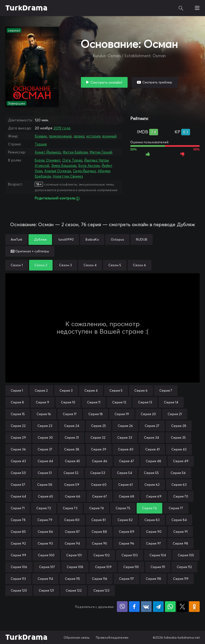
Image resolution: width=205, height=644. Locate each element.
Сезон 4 (90, 265)
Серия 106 (19, 567)
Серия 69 (154, 496)
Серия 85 (18, 532)
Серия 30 (45, 437)
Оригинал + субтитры (30, 251)
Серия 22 (18, 426)
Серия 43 (18, 461)
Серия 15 (18, 414)
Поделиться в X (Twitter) (182, 607)
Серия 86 (45, 532)
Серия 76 (149, 508)
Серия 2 (41, 390)
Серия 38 (72, 449)
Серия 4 (91, 390)
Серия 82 (125, 520)
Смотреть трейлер (157, 82)
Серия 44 (45, 461)
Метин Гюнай (101, 152)
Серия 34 (151, 437)
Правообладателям (112, 637)
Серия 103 (130, 555)
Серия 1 (17, 390)
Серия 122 (74, 590)
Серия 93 (45, 543)
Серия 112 (184, 567)
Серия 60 (99, 485)
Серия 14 (171, 402)
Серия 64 (18, 496)
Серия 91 (180, 532)
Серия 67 (100, 496)
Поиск (181, 8)
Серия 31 (72, 437)
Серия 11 (94, 402)
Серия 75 (123, 508)
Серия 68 (127, 496)
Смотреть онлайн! (106, 82)
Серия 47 (127, 461)
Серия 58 (45, 485)
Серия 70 (181, 496)
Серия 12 (119, 402)
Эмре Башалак (64, 165)
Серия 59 (72, 485)
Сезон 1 (17, 265)
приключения (60, 136)
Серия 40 (126, 449)
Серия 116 (100, 579)
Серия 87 (72, 532)
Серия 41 (152, 449)
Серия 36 (18, 449)
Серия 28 (179, 426)
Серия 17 (70, 414)
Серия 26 (125, 426)
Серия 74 (96, 508)
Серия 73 (70, 508)
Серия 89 (127, 532)
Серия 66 (73, 496)
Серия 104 (158, 555)
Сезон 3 (65, 265)
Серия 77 (176, 508)
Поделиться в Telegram (158, 607)
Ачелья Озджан (58, 171)
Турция (41, 144)
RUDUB (142, 239)
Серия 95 (99, 543)
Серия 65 (46, 496)
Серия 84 (179, 520)
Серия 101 (74, 555)
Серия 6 (141, 390)
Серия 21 (175, 414)
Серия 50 (18, 473)
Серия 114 (45, 579)
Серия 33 (125, 437)
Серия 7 (166, 390)
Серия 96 (127, 543)
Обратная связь (77, 637)
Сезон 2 (41, 265)
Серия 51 (45, 473)
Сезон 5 (115, 265)
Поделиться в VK (146, 607)
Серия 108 (75, 567)
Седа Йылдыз (84, 171)
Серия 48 (153, 461)
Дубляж (40, 239)
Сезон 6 (139, 265)
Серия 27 (152, 426)
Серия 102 (102, 555)
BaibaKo (92, 239)
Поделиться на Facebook (134, 607)
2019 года (62, 128)
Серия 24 (72, 426)
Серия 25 (98, 426)
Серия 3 (66, 390)
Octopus (117, 239)
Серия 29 (18, 437)
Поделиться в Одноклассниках (194, 607)
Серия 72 (44, 508)
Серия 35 (178, 437)
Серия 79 (45, 520)
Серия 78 (18, 520)
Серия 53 (98, 473)
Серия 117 (127, 579)
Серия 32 (98, 437)
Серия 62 (152, 485)
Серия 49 (181, 461)
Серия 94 (72, 543)
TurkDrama (26, 8)
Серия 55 (151, 473)
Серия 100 (46, 555)
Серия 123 (101, 590)
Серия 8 (17, 402)
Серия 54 (125, 473)
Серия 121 (46, 590)
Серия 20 (148, 414)
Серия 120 (19, 590)
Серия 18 (96, 414)
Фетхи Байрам (75, 152)
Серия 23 (45, 426)
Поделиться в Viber (122, 607)
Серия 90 (154, 532)
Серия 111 (158, 567)
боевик (41, 136)
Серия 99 (18, 555)
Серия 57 (18, 485)
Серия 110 (131, 567)
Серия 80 (72, 520)
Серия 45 (72, 461)
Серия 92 (18, 543)
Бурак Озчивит (48, 160)
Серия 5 (116, 390)
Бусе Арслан (89, 165)
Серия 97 (153, 543)
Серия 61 (125, 485)
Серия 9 (42, 402)
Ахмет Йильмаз (48, 152)
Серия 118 (153, 579)
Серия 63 (179, 485)
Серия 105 (186, 555)
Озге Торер (72, 160)
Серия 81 (98, 520)
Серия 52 (71, 473)
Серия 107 (47, 567)
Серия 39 (99, 449)
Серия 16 (44, 414)
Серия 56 (178, 473)
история (93, 136)
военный (109, 136)
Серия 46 (100, 461)
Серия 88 (99, 532)
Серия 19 (122, 414)
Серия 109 (103, 567)
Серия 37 (45, 449)
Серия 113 (18, 579)
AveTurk (16, 239)
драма (79, 136)
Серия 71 (18, 508)
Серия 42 (179, 449)
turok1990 (66, 239)
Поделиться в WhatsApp (170, 607)
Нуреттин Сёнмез (68, 176)
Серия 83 (152, 520)
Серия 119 (181, 579)
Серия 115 (72, 579)
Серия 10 (68, 402)
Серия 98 (180, 543)
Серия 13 (145, 402)
